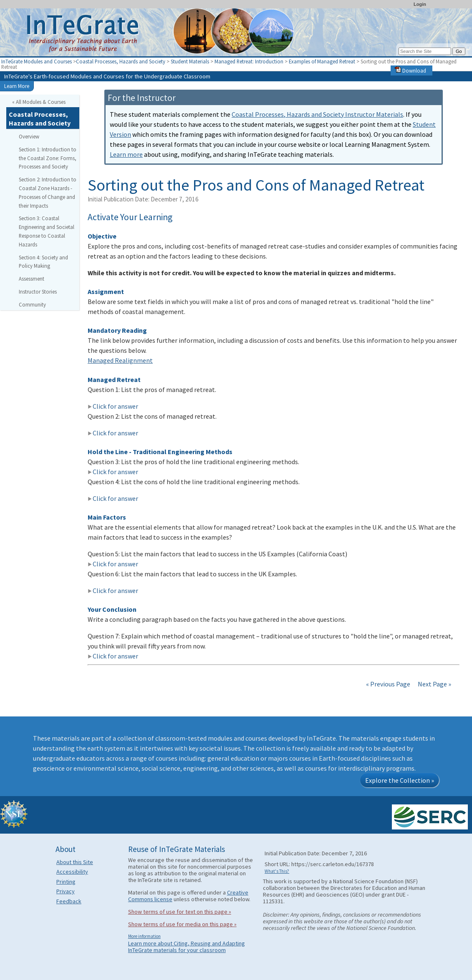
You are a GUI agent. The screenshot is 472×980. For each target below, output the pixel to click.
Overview (29, 136)
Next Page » (434, 684)
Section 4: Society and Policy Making (43, 262)
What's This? (277, 871)
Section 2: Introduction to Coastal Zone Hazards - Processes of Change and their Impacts (48, 192)
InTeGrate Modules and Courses (37, 61)
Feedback (69, 901)
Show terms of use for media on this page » (182, 924)
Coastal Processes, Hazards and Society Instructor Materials (317, 114)
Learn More (17, 86)
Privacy (66, 891)
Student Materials (190, 61)
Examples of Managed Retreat (322, 61)
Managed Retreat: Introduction (249, 61)
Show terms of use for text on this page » (180, 912)
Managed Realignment (120, 360)
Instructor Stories (38, 291)
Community (32, 304)
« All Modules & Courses (39, 102)
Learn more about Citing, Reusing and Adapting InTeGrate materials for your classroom (187, 947)
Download (410, 70)
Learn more (126, 154)
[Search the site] (425, 51)
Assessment (32, 279)
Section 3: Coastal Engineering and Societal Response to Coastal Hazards (47, 231)
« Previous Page (388, 684)
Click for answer (113, 406)
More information (144, 936)
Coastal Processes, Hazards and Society (121, 61)
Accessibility (72, 872)
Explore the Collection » (400, 780)
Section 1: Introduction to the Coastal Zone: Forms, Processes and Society (48, 158)
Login (420, 4)
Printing (66, 882)
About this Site (75, 862)
